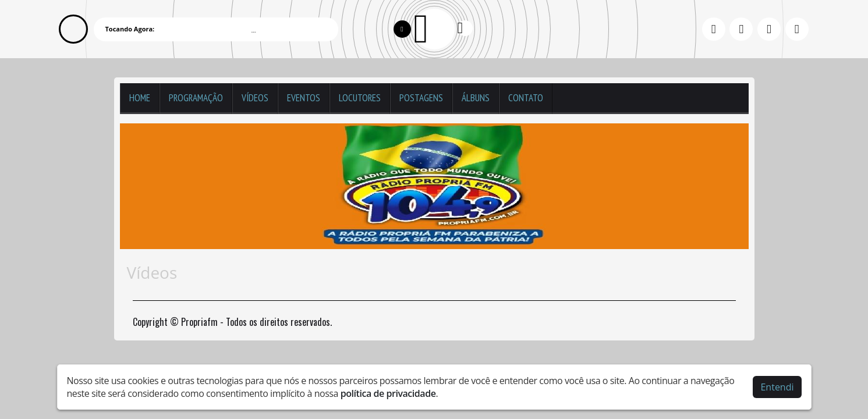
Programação (196, 98)
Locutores (360, 98)
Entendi (777, 387)
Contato (526, 98)
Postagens (421, 98)
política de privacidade (388, 393)
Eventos (304, 98)
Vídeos (255, 98)
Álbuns (476, 98)
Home (140, 98)
